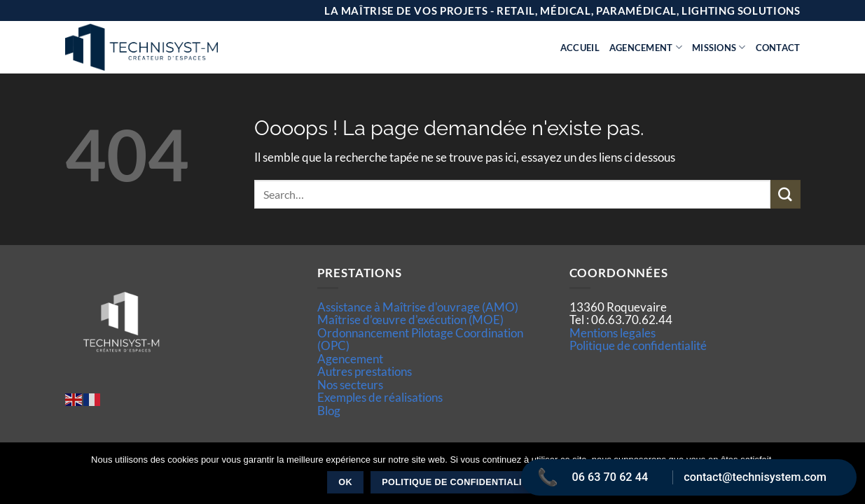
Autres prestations (365, 371)
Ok (345, 482)
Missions (719, 47)
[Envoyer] (785, 194)
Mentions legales (613, 333)
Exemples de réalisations (380, 397)
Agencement (646, 47)
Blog (329, 411)
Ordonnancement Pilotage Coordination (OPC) (420, 339)
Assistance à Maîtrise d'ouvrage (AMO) (418, 307)
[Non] (846, 477)
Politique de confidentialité (638, 345)
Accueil (580, 48)
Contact (778, 48)
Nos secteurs (350, 385)
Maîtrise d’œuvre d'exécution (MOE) (410, 320)
